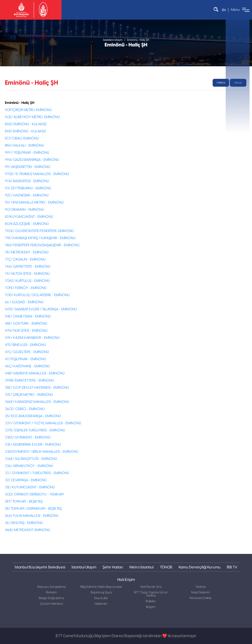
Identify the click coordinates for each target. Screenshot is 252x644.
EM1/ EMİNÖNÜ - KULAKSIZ (25, 131)
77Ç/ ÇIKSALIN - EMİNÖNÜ (25, 260)
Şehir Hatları (113, 567)
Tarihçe (201, 587)
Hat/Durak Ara (151, 587)
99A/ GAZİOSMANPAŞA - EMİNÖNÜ (32, 160)
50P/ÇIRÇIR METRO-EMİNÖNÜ (28, 110)
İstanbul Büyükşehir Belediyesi (40, 567)
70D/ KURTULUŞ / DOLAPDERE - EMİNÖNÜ (37, 295)
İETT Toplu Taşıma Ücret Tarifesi (151, 594)
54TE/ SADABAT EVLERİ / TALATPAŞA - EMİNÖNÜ (41, 309)
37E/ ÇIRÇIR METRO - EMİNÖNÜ (29, 395)
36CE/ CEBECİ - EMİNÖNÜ (25, 409)
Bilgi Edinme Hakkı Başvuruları (101, 587)
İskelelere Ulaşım (113, 40)
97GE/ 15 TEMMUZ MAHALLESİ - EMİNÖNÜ (37, 174)
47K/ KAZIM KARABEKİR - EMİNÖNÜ (32, 338)
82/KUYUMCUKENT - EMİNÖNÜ (29, 217)
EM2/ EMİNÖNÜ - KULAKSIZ (26, 124)
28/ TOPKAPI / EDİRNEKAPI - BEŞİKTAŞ (33, 509)
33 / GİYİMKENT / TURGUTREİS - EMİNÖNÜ (37, 473)
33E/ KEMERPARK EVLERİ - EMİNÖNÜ (33, 445)
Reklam (52, 593)
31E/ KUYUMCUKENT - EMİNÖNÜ (30, 487)
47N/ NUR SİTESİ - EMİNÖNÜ (26, 331)
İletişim (151, 607)
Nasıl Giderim (201, 593)
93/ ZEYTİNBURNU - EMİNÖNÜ (28, 188)
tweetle (221, 83)
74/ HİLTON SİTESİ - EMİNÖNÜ (27, 274)
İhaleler (151, 601)
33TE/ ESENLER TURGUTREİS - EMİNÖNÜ (35, 430)
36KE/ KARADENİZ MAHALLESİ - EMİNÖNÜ (37, 402)
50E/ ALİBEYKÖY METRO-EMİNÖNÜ (32, 117)
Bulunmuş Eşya (101, 593)
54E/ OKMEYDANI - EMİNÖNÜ (28, 316)
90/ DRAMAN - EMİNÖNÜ (24, 210)
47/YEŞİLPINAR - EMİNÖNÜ (25, 359)
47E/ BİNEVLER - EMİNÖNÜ (25, 345)
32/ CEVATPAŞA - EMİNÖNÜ (26, 480)
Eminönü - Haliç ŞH (138, 40)
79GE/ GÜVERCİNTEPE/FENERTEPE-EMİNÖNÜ (39, 231)
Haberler (101, 604)
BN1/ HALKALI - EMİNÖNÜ (24, 146)
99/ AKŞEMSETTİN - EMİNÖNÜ (28, 167)
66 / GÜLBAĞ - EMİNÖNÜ (24, 302)
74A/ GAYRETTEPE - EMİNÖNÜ (28, 267)
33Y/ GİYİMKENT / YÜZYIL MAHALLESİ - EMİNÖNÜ (43, 423)
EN (224, 10)
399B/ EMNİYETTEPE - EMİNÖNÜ (30, 381)
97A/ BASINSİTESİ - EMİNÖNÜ (27, 181)
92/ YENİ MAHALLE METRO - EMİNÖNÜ (34, 203)
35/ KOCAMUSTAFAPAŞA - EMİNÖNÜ (33, 416)
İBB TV (232, 567)
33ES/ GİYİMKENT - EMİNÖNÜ (28, 438)
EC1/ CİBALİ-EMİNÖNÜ (22, 138)
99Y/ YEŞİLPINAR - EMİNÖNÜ (27, 153)
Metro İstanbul (142, 567)
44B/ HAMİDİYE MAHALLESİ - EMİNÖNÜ (35, 373)
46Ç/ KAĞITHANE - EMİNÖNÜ (27, 366)
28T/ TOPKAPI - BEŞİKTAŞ (24, 502)
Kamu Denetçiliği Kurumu (200, 567)
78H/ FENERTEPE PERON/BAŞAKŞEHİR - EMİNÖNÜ (42, 245)
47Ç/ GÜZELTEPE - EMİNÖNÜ (27, 352)
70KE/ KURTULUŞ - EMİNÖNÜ (27, 281)
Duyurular (101, 598)
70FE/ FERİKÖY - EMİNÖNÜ (26, 288)
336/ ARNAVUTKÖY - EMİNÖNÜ (29, 466)
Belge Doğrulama (51, 598)
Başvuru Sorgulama (52, 587)
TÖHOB (166, 567)
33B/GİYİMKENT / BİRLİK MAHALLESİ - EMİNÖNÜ (42, 452)
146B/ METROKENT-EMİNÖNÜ (28, 530)
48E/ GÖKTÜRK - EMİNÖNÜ (26, 324)
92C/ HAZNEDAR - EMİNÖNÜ (27, 195)
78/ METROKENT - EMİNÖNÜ (27, 252)
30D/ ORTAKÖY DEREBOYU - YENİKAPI (34, 494)
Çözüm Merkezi (52, 604)
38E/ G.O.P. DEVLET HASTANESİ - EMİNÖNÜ (37, 388)
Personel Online (201, 598)
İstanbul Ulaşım (84, 567)
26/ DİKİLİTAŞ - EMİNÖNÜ (24, 523)
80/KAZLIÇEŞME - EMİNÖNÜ (27, 224)
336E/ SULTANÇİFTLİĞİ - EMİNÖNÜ (31, 459)
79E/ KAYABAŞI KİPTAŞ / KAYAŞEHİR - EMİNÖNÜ (40, 238)
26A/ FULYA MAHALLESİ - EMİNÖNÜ (32, 516)
